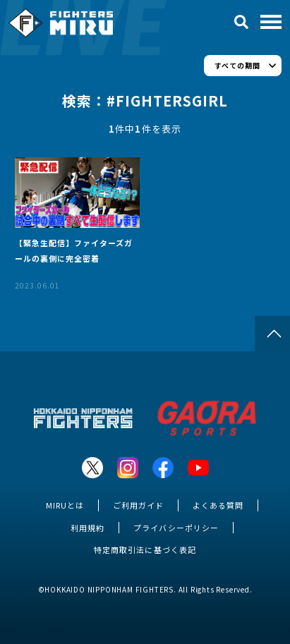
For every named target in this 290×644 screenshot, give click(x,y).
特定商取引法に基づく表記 (145, 549)
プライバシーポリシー (176, 528)
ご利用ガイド (138, 505)
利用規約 (87, 528)
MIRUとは (65, 505)
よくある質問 (218, 505)
